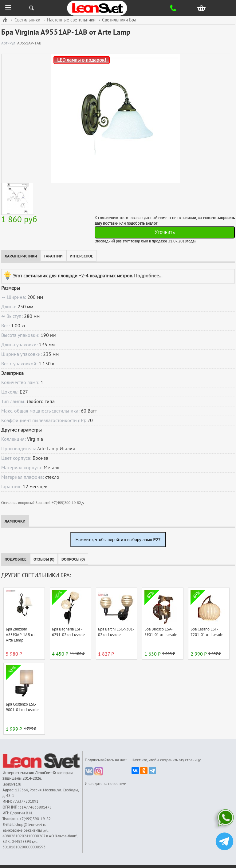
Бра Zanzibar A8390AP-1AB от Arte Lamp (20, 635)
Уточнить (165, 232)
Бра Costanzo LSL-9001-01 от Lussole (22, 707)
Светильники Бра (119, 20)
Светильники (27, 20)
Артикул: (9, 43)
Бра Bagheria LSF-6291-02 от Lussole (68, 632)
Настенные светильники (71, 20)
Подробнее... (148, 276)
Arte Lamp (48, 449)
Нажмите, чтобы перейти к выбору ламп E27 (118, 540)
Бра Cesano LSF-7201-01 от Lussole (207, 632)
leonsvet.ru (12, 784)
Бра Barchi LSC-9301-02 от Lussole (116, 632)
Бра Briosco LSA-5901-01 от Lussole (161, 632)
